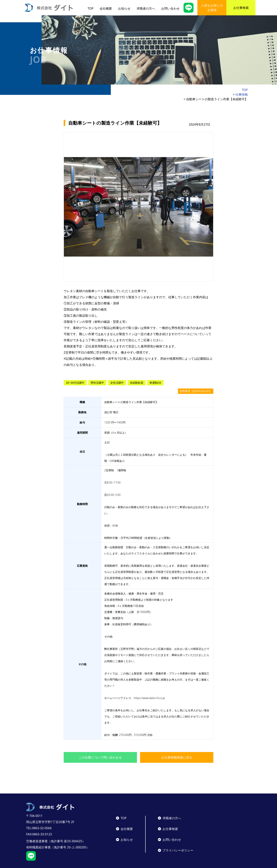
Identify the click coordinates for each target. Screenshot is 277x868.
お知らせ (124, 8)
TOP (91, 8)
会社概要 (106, 8)
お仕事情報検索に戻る (177, 748)
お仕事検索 (241, 8)
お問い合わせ (170, 8)
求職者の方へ (146, 8)
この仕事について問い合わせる (100, 748)
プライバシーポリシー (178, 841)
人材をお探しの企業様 (212, 8)
